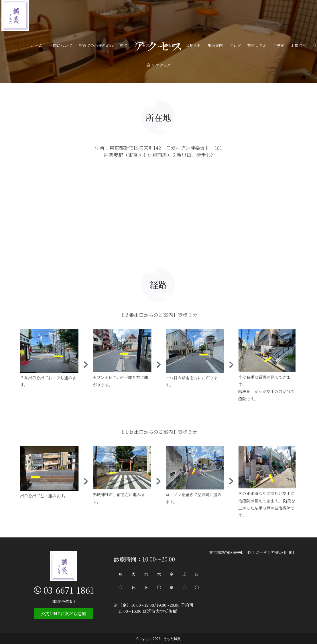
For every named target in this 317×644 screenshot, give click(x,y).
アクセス (163, 65)
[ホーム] (148, 65)
